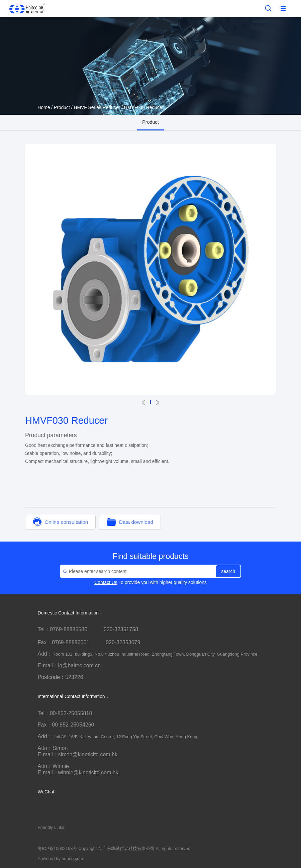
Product (62, 107)
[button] (143, 403)
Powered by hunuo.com (61, 858)
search (228, 571)
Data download (130, 522)
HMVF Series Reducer (97, 107)
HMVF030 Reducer (144, 107)
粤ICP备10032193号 (58, 848)
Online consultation (60, 522)
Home (44, 107)
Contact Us (106, 582)
